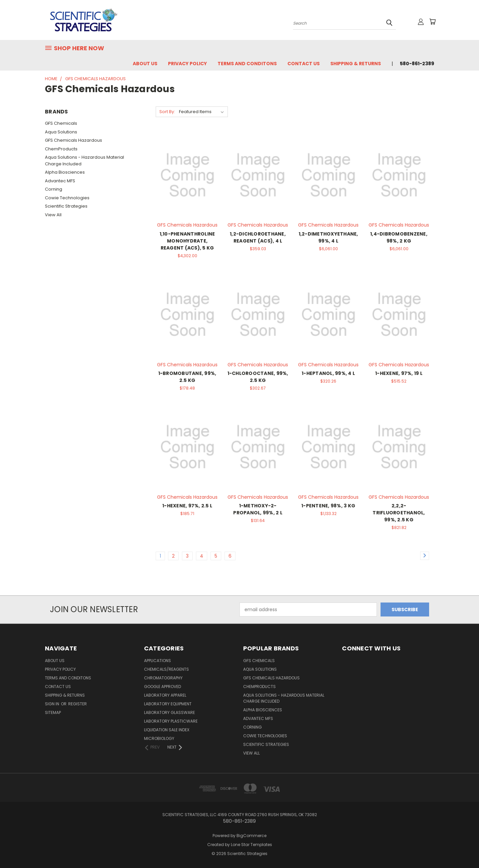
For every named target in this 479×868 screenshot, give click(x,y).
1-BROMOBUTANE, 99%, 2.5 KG (187, 377)
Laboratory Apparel (165, 695)
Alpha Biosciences (65, 172)
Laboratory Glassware (169, 712)
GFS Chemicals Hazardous (74, 140)
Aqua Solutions (61, 132)
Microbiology (159, 738)
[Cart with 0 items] (432, 22)
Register (78, 704)
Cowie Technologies (67, 198)
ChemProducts (61, 149)
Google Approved (162, 687)
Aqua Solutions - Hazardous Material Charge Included (84, 161)
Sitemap (53, 712)
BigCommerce (251, 836)
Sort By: (167, 112)
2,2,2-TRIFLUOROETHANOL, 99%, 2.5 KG (399, 513)
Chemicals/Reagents (166, 669)
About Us (145, 64)
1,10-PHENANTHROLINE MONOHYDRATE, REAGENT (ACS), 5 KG (187, 241)
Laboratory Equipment (168, 704)
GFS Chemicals (61, 123)
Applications (158, 661)
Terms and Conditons (247, 64)
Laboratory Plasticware (171, 721)
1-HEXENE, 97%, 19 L (399, 373)
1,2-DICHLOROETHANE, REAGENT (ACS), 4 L (258, 237)
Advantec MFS (60, 181)
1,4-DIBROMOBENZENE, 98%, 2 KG (399, 237)
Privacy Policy (187, 64)
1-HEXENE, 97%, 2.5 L (187, 506)
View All (53, 215)
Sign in (53, 704)
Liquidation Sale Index (167, 730)
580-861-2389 (417, 64)
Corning (54, 189)
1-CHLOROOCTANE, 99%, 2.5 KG (258, 377)
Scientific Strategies (66, 206)
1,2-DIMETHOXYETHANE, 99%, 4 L (328, 237)
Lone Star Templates (251, 845)
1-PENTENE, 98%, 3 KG (328, 506)
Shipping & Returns (356, 64)
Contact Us (304, 64)
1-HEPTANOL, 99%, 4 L (328, 373)
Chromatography (163, 678)
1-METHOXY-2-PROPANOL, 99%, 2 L (258, 509)
